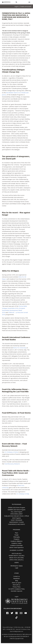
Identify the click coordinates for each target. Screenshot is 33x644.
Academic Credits (16, 543)
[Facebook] (7, 613)
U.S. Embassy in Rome (11, 452)
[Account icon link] (23, 6)
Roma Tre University (20, 348)
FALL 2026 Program (17, 512)
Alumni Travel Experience (16, 547)
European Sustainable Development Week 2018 (14, 310)
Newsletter (16, 578)
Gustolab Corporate (17, 591)
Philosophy (16, 537)
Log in (17, 596)
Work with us (16, 585)
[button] (16, 2)
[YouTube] (26, 613)
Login (17, 568)
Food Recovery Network (12, 464)
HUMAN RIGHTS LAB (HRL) (17, 556)
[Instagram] (16, 613)
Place (16, 533)
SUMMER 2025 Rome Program (17, 510)
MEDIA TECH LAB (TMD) (16, 558)
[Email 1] (21, 613)
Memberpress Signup (16, 566)
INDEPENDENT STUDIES (17, 522)
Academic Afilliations (17, 541)
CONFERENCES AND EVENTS (16, 524)
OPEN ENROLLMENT (16, 514)
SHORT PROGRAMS (16, 520)
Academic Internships (17, 545)
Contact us (17, 576)
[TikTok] (16, 617)
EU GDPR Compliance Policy (17, 589)
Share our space (16, 583)
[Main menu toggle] (29, 2)
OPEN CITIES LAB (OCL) (16, 560)
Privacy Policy (17, 587)
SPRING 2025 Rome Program (17, 508)
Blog (17, 581)
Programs (17, 539)
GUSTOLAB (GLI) (17, 553)
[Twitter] (12, 613)
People (16, 535)
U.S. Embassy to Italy (23, 494)
